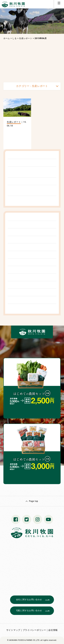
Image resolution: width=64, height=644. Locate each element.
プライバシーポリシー (34, 630)
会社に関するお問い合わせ (29, 600)
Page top (34, 501)
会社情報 (53, 630)
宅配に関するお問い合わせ (29, 611)
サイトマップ (13, 630)
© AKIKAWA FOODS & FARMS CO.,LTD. (24, 640)
